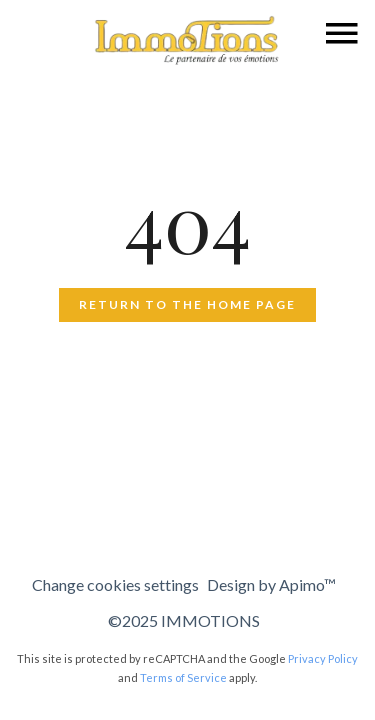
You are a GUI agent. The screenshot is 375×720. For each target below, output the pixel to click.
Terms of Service (183, 677)
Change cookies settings (115, 584)
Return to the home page (187, 304)
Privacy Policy (323, 658)
